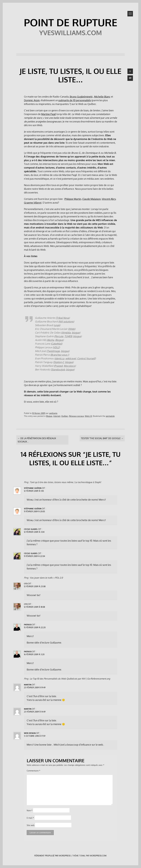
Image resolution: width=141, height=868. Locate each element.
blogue (76, 333)
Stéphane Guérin (33, 488)
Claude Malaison (91, 199)
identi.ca (60, 358)
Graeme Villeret (33, 203)
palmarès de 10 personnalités (75, 100)
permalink (110, 416)
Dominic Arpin (32, 100)
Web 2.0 (88, 416)
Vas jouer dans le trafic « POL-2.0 (46, 578)
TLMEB (68, 336)
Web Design (30, 733)
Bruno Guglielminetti (81, 97)
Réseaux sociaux (76, 416)
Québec (65, 416)
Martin (28, 685)
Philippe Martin (73, 199)
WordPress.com (98, 856)
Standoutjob (58, 369)
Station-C (59, 362)
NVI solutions (66, 321)
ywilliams (53, 413)
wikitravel (71, 358)
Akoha (51, 340)
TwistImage (54, 351)
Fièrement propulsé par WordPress (52, 856)
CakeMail (57, 344)
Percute (59, 336)
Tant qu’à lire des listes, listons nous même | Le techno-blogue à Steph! (65, 482)
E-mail (30, 818)
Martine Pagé (49, 114)
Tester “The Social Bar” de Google (102, 438)
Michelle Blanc (102, 97)
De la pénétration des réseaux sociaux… (37, 440)
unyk (57, 325)
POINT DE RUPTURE (71, 22)
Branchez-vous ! (60, 355)
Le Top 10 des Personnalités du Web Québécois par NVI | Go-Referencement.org (70, 679)
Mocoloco (69, 366)
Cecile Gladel (31, 529)
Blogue (59, 340)
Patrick (28, 625)
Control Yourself (86, 358)
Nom (30, 810)
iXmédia (66, 333)
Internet (57, 416)
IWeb (72, 329)
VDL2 (56, 347)
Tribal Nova (63, 318)
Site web (31, 825)
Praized (59, 366)
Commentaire (34, 771)
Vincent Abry (109, 199)
